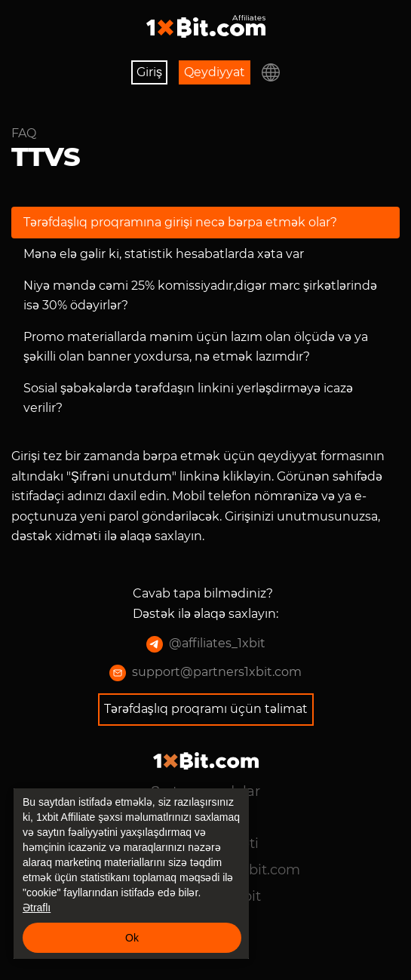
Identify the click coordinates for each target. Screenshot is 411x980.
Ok (132, 938)
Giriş (149, 72)
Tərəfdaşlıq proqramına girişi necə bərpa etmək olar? (180, 222)
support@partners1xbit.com (205, 673)
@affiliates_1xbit (206, 644)
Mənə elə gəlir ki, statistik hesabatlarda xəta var (164, 254)
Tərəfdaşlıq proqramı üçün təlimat (206, 709)
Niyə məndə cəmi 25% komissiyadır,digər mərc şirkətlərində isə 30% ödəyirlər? (200, 295)
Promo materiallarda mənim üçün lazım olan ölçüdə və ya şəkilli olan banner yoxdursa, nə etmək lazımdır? (196, 347)
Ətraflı (37, 908)
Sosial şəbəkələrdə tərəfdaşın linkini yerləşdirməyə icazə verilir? (188, 398)
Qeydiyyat (215, 72)
